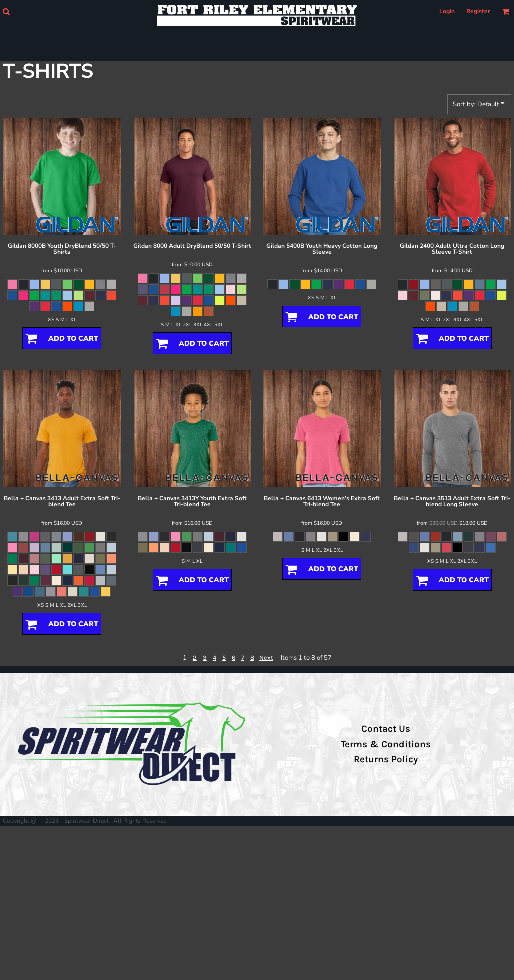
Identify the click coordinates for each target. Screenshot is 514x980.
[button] (6, 12)
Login (447, 11)
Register (478, 11)
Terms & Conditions (386, 744)
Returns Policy (386, 759)
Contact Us (386, 729)
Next (266, 658)
